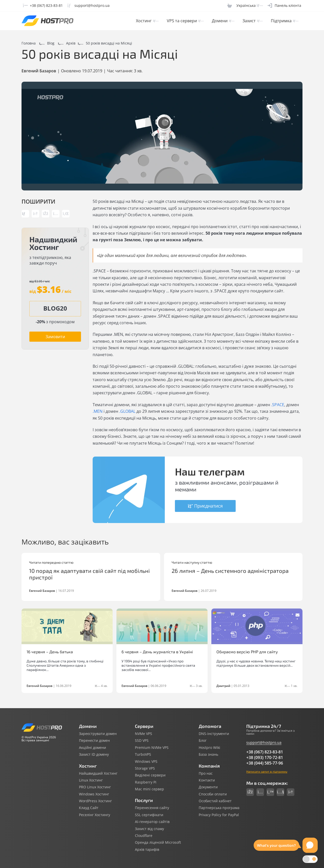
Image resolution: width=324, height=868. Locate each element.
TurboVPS (143, 754)
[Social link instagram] (260, 792)
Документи (208, 787)
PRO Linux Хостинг (95, 787)
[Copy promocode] (55, 308)
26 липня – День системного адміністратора (230, 571)
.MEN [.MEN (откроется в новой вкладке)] (98, 411)
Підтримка (285, 21)
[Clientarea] (284, 6)
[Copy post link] (25, 214)
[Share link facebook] (46, 214)
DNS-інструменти (214, 734)
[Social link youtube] (280, 792)
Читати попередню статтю (51, 562)
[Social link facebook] (250, 792)
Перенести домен (94, 741)
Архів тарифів (147, 850)
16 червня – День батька (50, 652)
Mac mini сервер (149, 789)
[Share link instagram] (56, 214)
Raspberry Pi (146, 782)
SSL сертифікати (149, 815)
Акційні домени (93, 748)
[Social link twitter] (270, 792)
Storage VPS (145, 768)
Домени (223, 21)
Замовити (55, 337)
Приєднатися (205, 506)
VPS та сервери (185, 21)
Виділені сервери (150, 775)
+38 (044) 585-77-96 (265, 763)
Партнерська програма (219, 808)
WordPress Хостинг (95, 801)
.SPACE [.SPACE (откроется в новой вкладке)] (278, 405)
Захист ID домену (94, 754)
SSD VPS (142, 741)
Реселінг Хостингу (95, 815)
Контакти (207, 780)
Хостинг (147, 21)
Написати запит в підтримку (267, 771)
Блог (203, 741)
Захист (252, 21)
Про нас (206, 773)
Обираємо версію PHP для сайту (247, 652)
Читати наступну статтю (192, 562)
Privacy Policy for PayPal (219, 815)
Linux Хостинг (91, 780)
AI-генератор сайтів (152, 822)
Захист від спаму (149, 829)
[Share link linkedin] (66, 214)
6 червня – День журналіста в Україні (157, 652)
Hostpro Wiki (209, 748)
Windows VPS (146, 762)
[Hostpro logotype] (47, 21)
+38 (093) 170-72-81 (265, 757)
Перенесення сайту (152, 808)
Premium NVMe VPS (152, 748)
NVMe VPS (144, 734)
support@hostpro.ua (264, 742)
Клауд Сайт (89, 808)
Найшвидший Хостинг (98, 773)
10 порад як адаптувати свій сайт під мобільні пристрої (89, 574)
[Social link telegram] (291, 792)
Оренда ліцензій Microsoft (158, 842)
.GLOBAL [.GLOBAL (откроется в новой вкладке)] (127, 411)
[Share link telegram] (35, 214)
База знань (208, 754)
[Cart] (230, 6)
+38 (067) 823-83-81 (265, 752)
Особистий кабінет (215, 801)
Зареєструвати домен (98, 734)
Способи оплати (213, 794)
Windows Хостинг (94, 794)
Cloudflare (144, 836)
